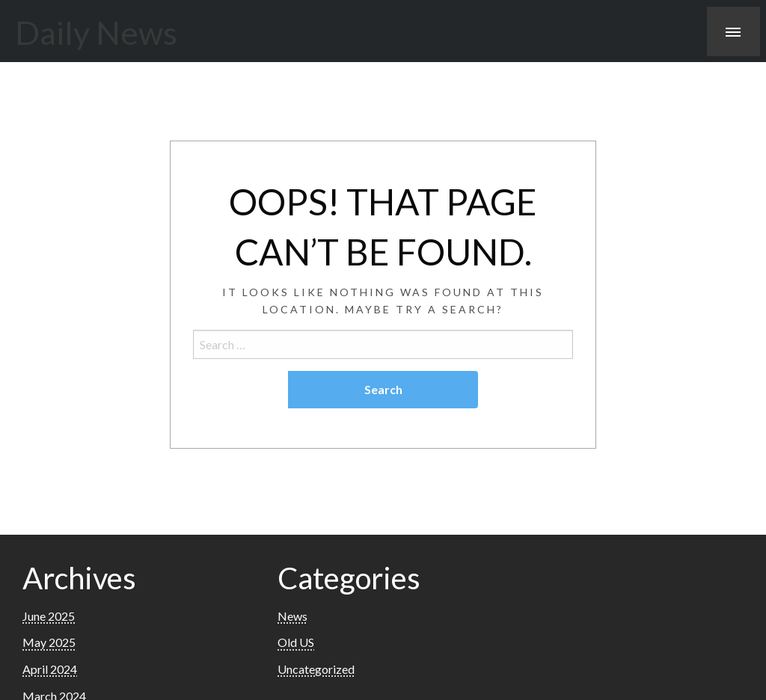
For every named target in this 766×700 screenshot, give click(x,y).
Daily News (96, 32)
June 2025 (49, 616)
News (292, 616)
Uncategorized (316, 669)
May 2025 (49, 642)
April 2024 (50, 669)
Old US (296, 642)
